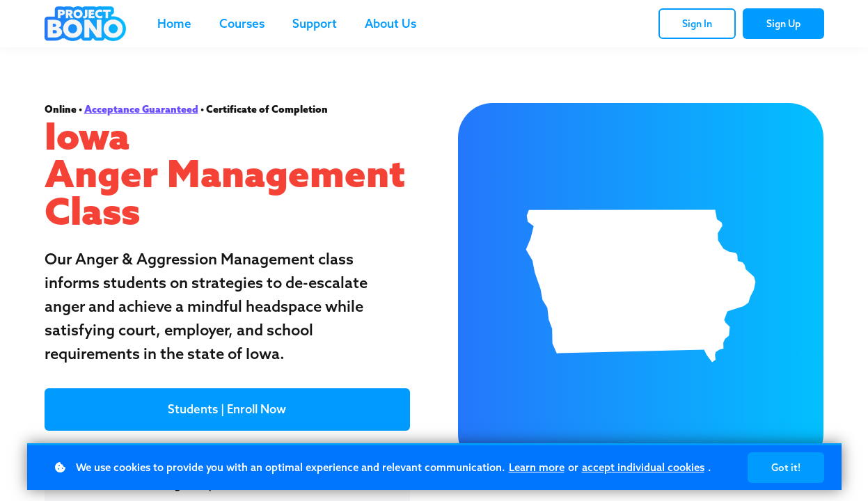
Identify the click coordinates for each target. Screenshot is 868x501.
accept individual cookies (643, 467)
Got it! (786, 468)
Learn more (537, 467)
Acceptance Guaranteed (141, 109)
